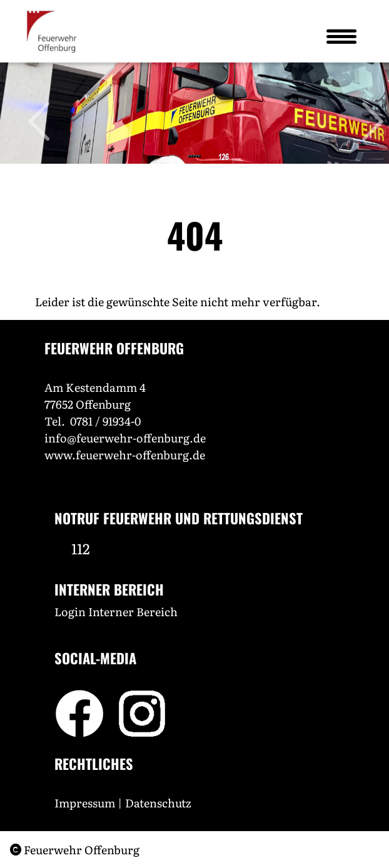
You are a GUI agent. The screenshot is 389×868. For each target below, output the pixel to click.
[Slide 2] (192, 156)
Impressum (85, 803)
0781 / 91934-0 (105, 421)
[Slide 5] (200, 156)
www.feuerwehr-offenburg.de (125, 455)
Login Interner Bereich (116, 611)
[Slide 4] (197, 156)
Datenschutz (159, 803)
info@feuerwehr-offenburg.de (125, 438)
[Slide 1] (189, 156)
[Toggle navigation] (341, 36)
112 (81, 548)
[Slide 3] (194, 156)
